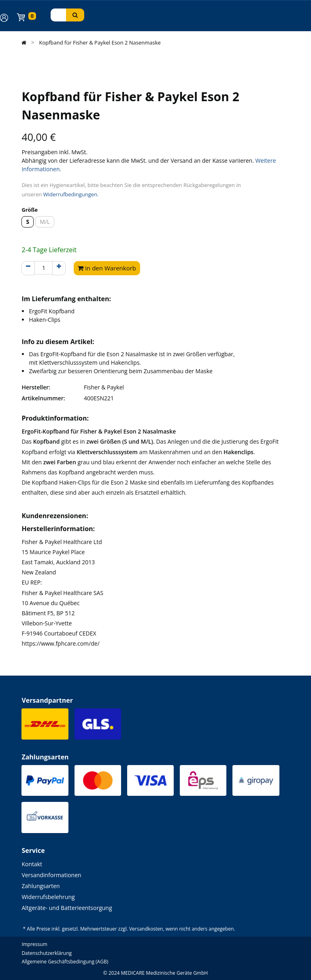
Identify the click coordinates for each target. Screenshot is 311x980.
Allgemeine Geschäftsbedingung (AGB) (65, 962)
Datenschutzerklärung (47, 953)
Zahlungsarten (40, 886)
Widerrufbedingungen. (71, 194)
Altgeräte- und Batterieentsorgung (67, 908)
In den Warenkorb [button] (107, 268)
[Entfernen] (28, 268)
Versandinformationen (51, 875)
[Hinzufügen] (59, 268)
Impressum (34, 944)
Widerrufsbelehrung (48, 897)
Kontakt (32, 864)
